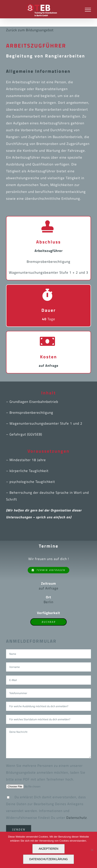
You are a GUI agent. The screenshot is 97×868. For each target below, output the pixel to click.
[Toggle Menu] (88, 10)
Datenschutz (77, 818)
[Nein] (92, 850)
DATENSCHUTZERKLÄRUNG (48, 859)
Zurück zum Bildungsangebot (30, 30)
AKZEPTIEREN (48, 849)
